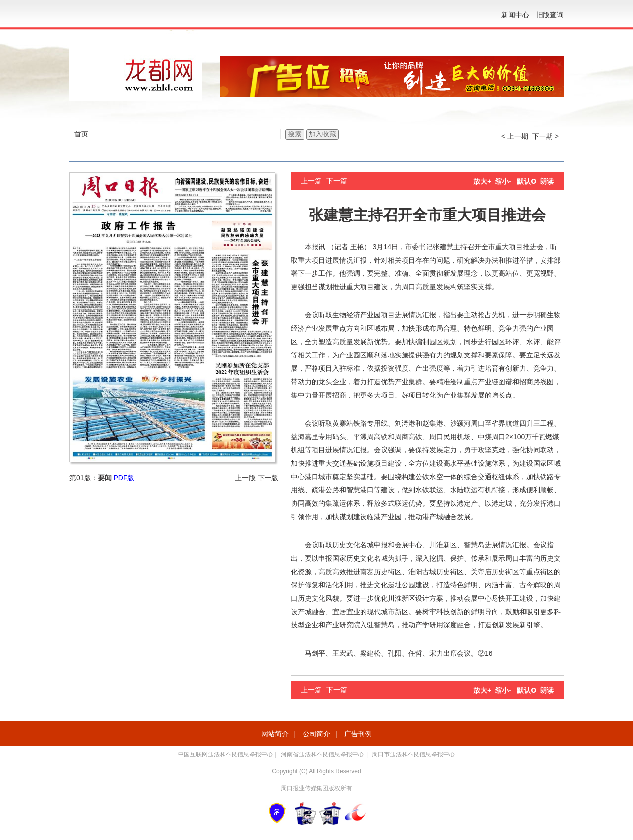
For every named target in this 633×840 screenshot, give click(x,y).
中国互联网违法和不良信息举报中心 (226, 754)
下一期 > (545, 136)
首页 (81, 134)
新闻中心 (515, 15)
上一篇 (311, 181)
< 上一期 (515, 136)
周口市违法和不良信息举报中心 (413, 754)
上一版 (245, 478)
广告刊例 (358, 734)
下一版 (268, 478)
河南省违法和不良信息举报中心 (322, 754)
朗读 (547, 181)
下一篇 (337, 181)
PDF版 (124, 478)
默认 (526, 181)
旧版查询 (550, 15)
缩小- (503, 181)
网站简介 (275, 734)
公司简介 (316, 734)
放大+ (482, 181)
